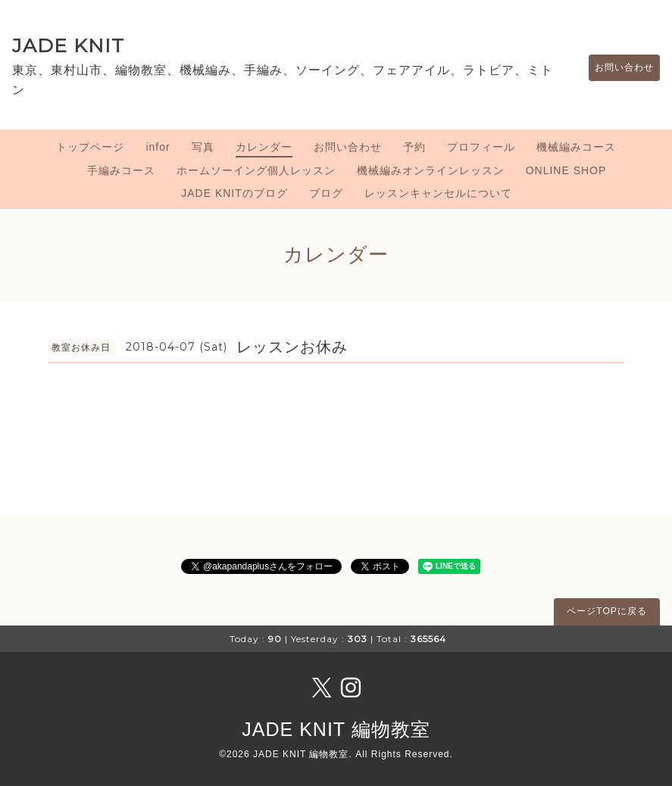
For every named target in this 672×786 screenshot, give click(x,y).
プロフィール (481, 147)
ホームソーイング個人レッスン (256, 170)
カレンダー (264, 147)
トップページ (90, 147)
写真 (203, 147)
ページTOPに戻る (606, 611)
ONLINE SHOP (566, 170)
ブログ (326, 193)
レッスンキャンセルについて (438, 193)
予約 (414, 147)
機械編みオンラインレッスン (431, 170)
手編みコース (121, 170)
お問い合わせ (617, 67)
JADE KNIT (68, 45)
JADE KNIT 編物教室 (336, 729)
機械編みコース (576, 147)
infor (158, 147)
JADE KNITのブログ (234, 193)
